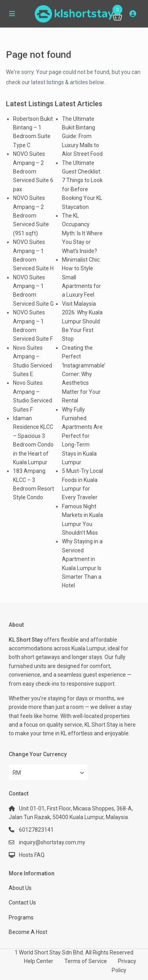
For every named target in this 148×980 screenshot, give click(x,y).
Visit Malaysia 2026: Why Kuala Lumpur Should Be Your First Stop (82, 321)
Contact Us (22, 902)
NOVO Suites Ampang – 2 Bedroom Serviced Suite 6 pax (33, 172)
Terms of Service (86, 961)
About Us (20, 888)
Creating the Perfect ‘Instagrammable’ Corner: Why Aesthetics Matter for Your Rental (84, 374)
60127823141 (36, 830)
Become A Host (28, 932)
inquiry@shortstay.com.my (52, 842)
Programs (21, 917)
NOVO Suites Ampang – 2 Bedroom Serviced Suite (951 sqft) (31, 216)
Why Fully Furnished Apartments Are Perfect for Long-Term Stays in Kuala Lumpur (82, 436)
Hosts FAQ (32, 855)
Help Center (39, 961)
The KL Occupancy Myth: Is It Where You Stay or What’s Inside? (82, 233)
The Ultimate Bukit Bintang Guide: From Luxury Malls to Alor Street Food (82, 137)
